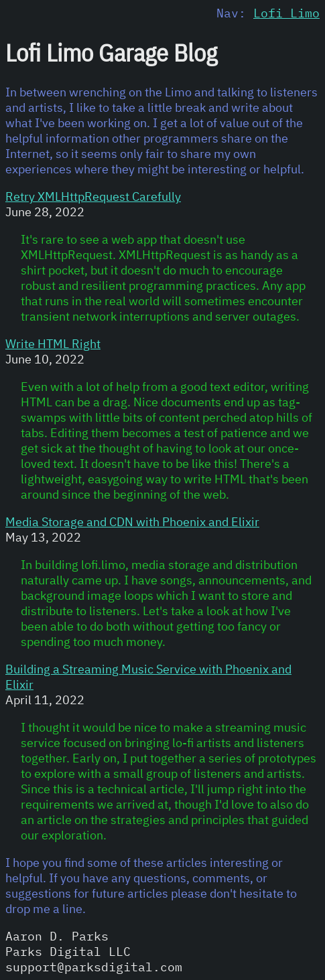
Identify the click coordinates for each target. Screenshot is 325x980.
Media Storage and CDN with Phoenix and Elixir (132, 522)
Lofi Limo (286, 13)
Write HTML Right (53, 344)
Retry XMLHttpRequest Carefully (93, 196)
